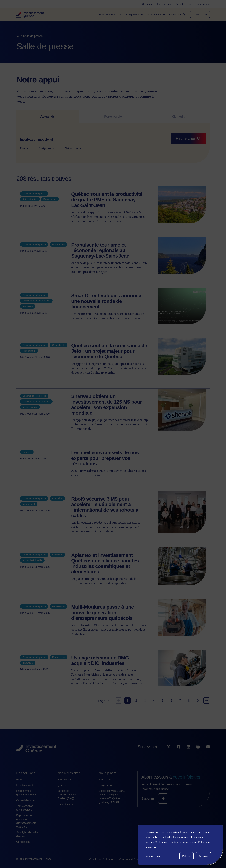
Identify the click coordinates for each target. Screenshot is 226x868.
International (65, 780)
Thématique (73, 148)
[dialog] (180, 845)
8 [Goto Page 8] (189, 701)
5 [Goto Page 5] (163, 701)
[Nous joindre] (203, 4)
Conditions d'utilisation (102, 859)
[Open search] (177, 15)
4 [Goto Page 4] (154, 701)
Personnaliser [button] (152, 856)
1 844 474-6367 (108, 780)
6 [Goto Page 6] (171, 701)
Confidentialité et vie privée (134, 859)
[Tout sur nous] (164, 4)
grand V (62, 785)
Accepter (204, 856)
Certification (23, 842)
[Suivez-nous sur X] (169, 753)
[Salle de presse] (184, 4)
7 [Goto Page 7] (180, 701)
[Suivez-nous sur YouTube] (208, 753)
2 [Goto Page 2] (136, 701)
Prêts (19, 780)
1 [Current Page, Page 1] (127, 701)
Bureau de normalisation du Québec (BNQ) (67, 795)
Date (24, 148)
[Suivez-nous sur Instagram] (198, 753)
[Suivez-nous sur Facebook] (179, 753)
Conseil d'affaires (26, 800)
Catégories (47, 148)
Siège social (105, 785)
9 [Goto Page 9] (198, 701)
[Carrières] (147, 4)
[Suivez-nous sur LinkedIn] (188, 753)
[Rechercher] (188, 138)
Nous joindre (108, 773)
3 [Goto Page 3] (145, 701)
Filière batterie (66, 804)
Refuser (186, 856)
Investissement (25, 785)
